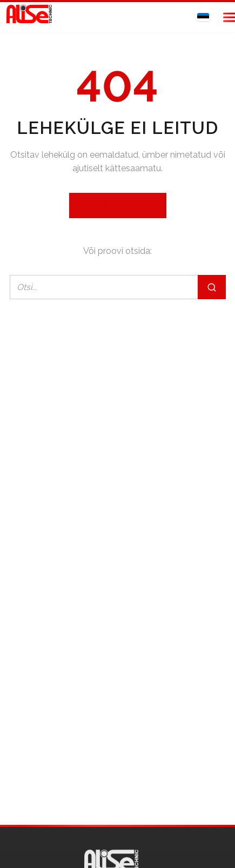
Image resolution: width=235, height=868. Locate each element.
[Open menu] (223, 17)
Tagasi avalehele (118, 205)
